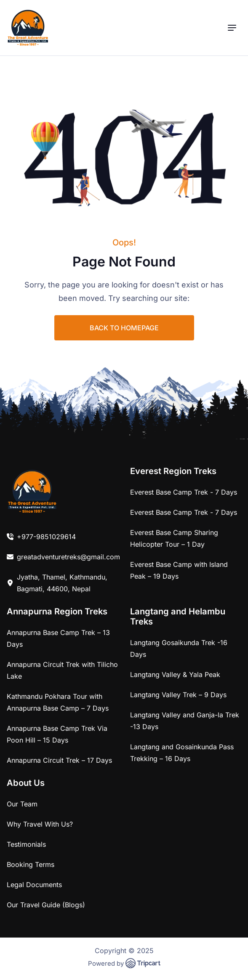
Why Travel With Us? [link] (40, 824)
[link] (32, 491)
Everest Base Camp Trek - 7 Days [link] (184, 492)
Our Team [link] (22, 804)
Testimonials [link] (26, 844)
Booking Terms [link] (31, 864)
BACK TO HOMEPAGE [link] (124, 328)
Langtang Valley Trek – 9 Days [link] (178, 695)
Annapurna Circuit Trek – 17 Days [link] (59, 760)
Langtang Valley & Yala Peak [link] (175, 674)
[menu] (232, 28)
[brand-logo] (28, 28)
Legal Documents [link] (34, 885)
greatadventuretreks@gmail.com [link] (68, 557)
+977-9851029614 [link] (46, 537)
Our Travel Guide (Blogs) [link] (46, 905)
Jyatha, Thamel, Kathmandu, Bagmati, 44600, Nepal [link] (62, 583)
